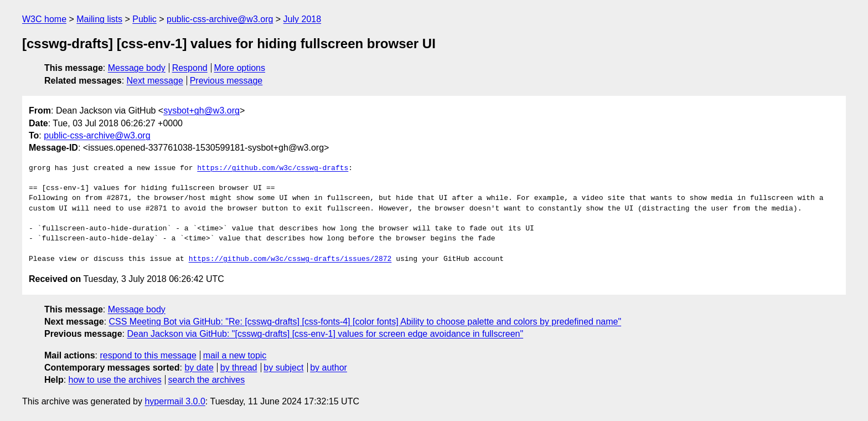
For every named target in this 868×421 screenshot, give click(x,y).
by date (199, 368)
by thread (239, 368)
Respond (190, 68)
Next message (155, 81)
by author (329, 368)
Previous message (226, 81)
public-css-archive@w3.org (220, 19)
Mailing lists (99, 19)
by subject (283, 368)
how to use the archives (115, 380)
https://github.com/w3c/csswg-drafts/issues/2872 (290, 259)
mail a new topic (235, 355)
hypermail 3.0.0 (175, 401)
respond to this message (148, 355)
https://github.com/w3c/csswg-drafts (273, 168)
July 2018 (303, 19)
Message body (137, 68)
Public (144, 19)
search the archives (207, 380)
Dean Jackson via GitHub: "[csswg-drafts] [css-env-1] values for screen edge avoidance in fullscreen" (325, 334)
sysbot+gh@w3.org (201, 111)
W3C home (44, 19)
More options (240, 68)
